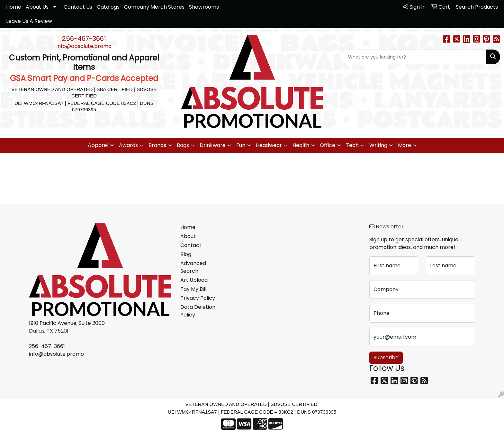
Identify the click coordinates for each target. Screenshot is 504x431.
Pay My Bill (193, 289)
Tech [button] (352, 145)
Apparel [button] (98, 145)
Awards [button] (128, 145)
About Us (37, 7)
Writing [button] (378, 145)
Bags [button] (183, 145)
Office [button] (328, 145)
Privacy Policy (198, 298)
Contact (191, 245)
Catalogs (108, 7)
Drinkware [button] (213, 145)
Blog (186, 254)
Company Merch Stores (154, 7)
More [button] (405, 145)
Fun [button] (241, 145)
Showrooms (204, 7)
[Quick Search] (413, 57)
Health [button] (301, 145)
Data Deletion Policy (198, 311)
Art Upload (194, 280)
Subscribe (386, 358)
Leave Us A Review (29, 21)
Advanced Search (193, 267)
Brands (157, 145)
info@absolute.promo (84, 46)
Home (14, 7)
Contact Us (78, 7)
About (188, 236)
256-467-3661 (84, 39)
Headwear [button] (269, 145)
